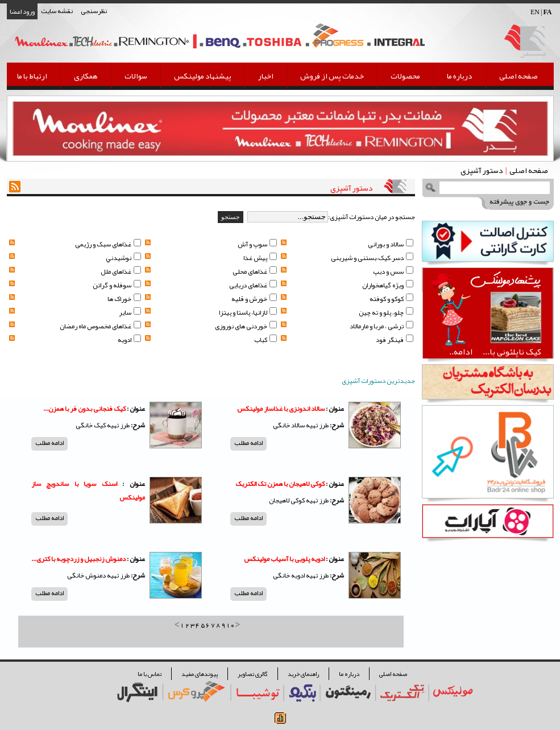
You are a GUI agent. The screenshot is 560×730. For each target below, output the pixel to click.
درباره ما (460, 76)
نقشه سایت (57, 11)
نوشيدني (123, 258)
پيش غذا (260, 258)
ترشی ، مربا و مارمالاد (381, 326)
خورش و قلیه (254, 299)
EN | (541, 12)
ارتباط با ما (32, 76)
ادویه (129, 340)
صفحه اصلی (518, 76)
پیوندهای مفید (200, 674)
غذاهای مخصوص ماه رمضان (100, 326)
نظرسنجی (94, 11)
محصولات (405, 76)
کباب (266, 340)
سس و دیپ (393, 271)
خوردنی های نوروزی (246, 326)
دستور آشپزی (482, 170)
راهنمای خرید (303, 674)
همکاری (86, 76)
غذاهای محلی (255, 271)
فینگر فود (395, 340)
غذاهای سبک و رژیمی (108, 244)
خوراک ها (124, 299)
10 (231, 625)
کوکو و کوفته (391, 299)
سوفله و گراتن (117, 285)
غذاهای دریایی (253, 285)
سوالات (136, 76)
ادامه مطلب (248, 443)
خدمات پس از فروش (332, 76)
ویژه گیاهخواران (388, 285)
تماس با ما (150, 674)
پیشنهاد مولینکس (203, 76)
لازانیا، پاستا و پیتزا (248, 312)
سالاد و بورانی (391, 244)
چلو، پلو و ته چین (386, 312)
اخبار (266, 76)
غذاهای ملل (121, 271)
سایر (130, 312)
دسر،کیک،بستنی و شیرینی (372, 258)
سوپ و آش (257, 244)
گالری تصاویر (253, 674)
